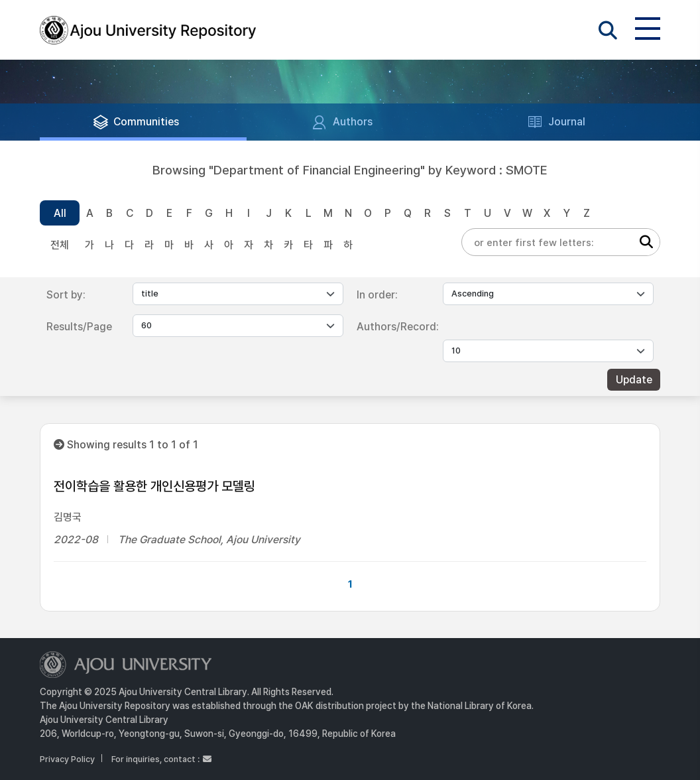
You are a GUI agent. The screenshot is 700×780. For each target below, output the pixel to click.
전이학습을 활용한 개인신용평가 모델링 (154, 486)
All (60, 213)
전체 (60, 245)
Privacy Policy (67, 759)
